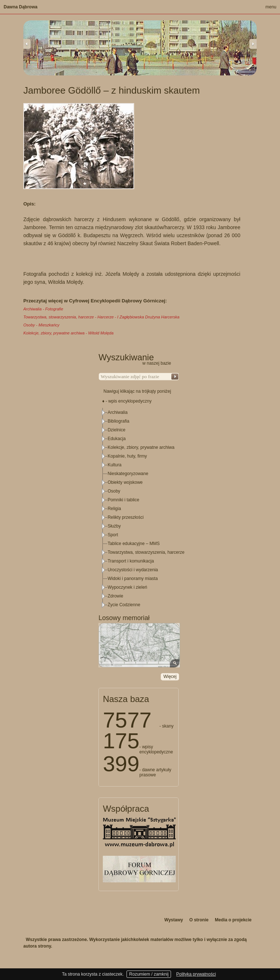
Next (253, 44)
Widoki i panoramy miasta (133, 579)
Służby (114, 526)
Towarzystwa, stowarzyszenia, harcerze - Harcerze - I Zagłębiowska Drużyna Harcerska (101, 317)
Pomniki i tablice (123, 500)
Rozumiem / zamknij (149, 974)
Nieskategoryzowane (128, 474)
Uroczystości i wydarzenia (133, 570)
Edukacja (116, 439)
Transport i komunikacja (131, 561)
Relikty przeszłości (126, 517)
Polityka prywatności (196, 974)
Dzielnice (116, 430)
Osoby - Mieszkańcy (41, 325)
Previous (27, 44)
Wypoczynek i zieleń (127, 587)
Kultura (114, 465)
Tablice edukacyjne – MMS (134, 544)
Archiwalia (118, 412)
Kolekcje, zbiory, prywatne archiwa (141, 447)
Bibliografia (118, 421)
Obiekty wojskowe (125, 482)
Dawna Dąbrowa (21, 7)
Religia (114, 509)
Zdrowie (115, 596)
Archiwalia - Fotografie (43, 309)
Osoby (114, 491)
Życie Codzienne (124, 605)
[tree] (139, 509)
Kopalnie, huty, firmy (127, 456)
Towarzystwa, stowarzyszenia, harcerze (146, 552)
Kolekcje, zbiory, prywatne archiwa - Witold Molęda (68, 333)
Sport (113, 535)
